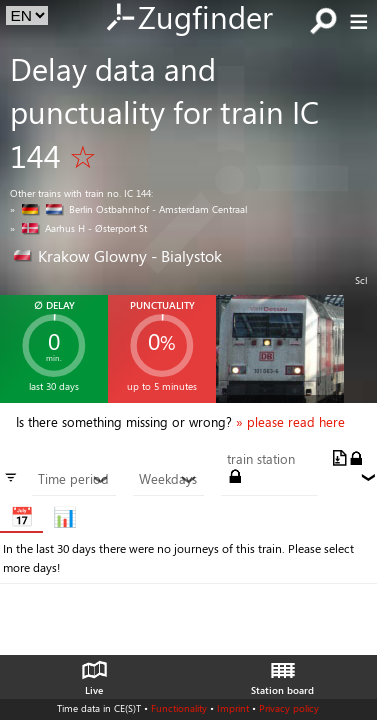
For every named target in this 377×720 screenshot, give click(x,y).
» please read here (290, 422)
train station (261, 459)
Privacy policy (289, 708)
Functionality (179, 708)
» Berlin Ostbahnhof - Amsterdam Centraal (128, 209)
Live (94, 673)
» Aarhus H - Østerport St (78, 228)
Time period (73, 479)
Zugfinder (188, 19)
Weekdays (168, 479)
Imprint (233, 708)
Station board (282, 673)
